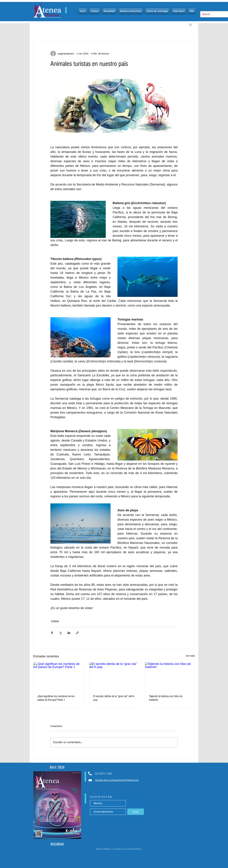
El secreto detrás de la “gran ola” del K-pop (114, 698)
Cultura (55, 621)
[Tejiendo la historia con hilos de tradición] (170, 676)
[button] (190, 24)
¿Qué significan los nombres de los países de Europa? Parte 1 (56, 698)
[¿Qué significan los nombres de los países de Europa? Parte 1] (58, 676)
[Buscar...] (213, 14)
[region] (57, 805)
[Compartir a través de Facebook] (52, 633)
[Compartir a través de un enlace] (77, 633)
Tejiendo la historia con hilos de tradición (166, 698)
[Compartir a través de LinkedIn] (69, 633)
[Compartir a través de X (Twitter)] (60, 633)
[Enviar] (136, 812)
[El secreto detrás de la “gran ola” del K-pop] (114, 676)
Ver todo (190, 656)
